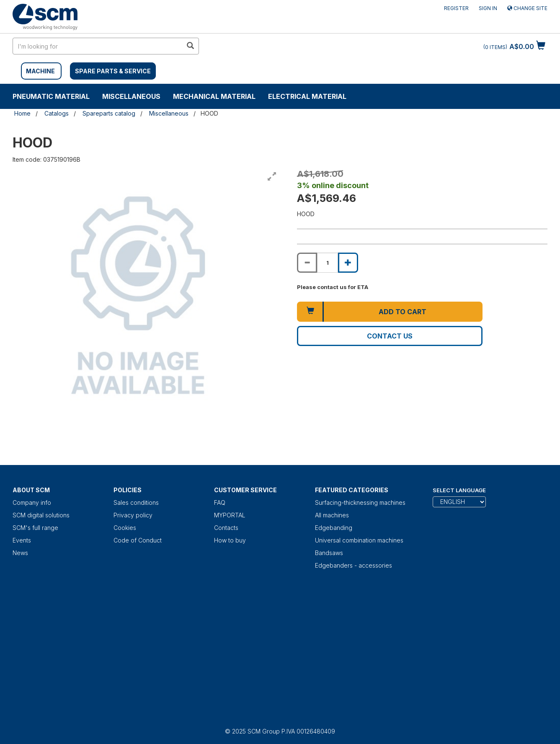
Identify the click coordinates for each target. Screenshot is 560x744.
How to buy (230, 540)
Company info (32, 502)
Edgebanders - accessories (354, 565)
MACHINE (40, 71)
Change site (527, 8)
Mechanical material (214, 96)
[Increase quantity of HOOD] (348, 263)
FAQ (220, 502)
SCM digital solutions (41, 515)
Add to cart (403, 312)
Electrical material (307, 96)
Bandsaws (329, 553)
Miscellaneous (131, 96)
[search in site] (98, 46)
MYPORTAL (230, 515)
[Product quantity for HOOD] (328, 263)
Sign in (488, 8)
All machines (332, 515)
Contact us (390, 336)
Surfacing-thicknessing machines (360, 502)
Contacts (226, 528)
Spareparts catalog (109, 113)
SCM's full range (35, 528)
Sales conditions (136, 502)
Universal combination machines (359, 540)
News (20, 553)
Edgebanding (334, 528)
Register (456, 8)
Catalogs (57, 113)
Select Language (459, 490)
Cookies (125, 528)
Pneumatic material (51, 96)
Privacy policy (133, 515)
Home (22, 113)
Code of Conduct (138, 540)
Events (22, 540)
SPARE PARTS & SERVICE (113, 71)
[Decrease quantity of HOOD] (307, 263)
